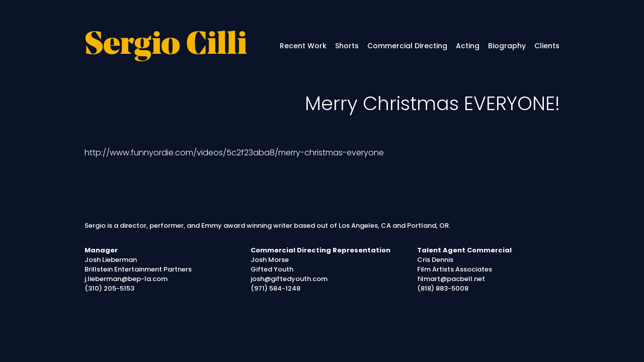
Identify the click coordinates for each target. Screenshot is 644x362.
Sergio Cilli (166, 46)
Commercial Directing (407, 46)
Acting (468, 46)
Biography (507, 46)
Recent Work (303, 46)
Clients (547, 46)
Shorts (347, 46)
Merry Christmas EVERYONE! (432, 103)
